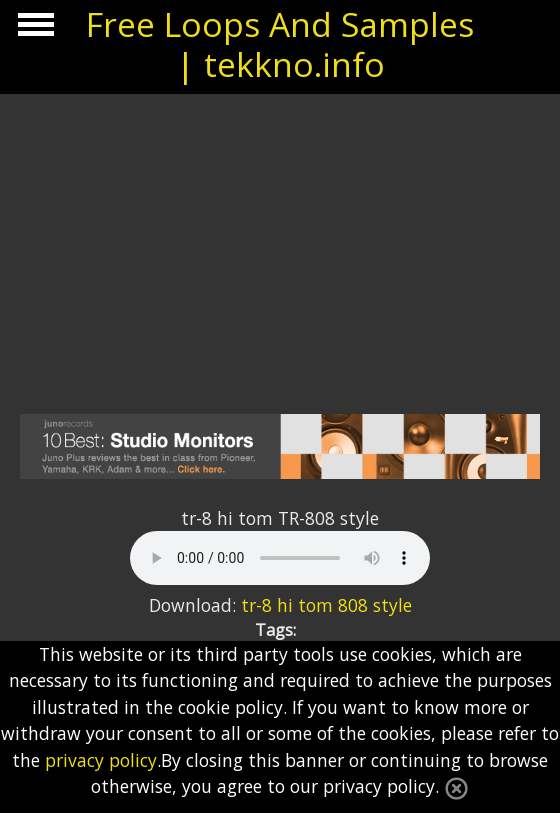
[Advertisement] (280, 244)
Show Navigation (33, 30)
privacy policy (101, 760)
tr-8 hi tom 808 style (326, 605)
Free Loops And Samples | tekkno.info (280, 44)
